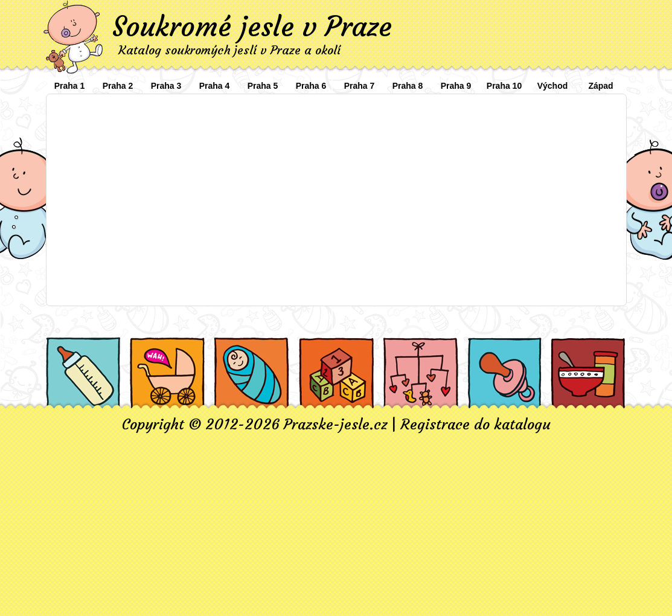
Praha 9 (456, 86)
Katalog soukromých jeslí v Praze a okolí (229, 50)
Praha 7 (360, 86)
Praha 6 (311, 86)
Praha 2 (118, 86)
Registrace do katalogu (475, 425)
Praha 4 (215, 86)
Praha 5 (263, 86)
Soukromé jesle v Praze (252, 27)
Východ (553, 86)
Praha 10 (504, 86)
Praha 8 (408, 86)
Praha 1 (70, 86)
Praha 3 (166, 86)
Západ (600, 86)
